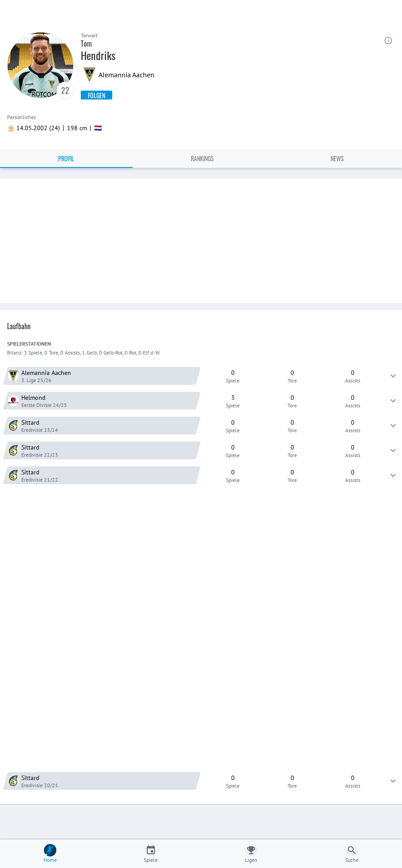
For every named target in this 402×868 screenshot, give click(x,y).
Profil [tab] (66, 158)
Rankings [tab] (202, 158)
